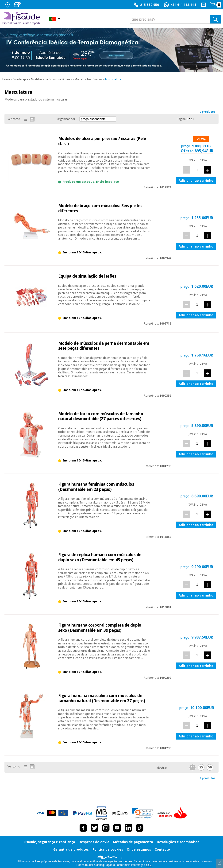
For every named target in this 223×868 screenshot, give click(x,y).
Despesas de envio (94, 842)
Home (6, 79)
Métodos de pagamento (133, 842)
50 (210, 767)
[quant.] (197, 170)
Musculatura (113, 79)
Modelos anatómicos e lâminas (51, 79)
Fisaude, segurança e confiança (49, 842)
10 (192, 767)
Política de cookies (108, 849)
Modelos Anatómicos (88, 79)
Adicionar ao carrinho (196, 181)
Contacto (162, 849)
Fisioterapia (21, 79)
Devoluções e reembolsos (178, 842)
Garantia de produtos (71, 849)
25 (201, 767)
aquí (149, 865)
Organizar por (66, 119)
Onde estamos (139, 849)
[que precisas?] (175, 19)
